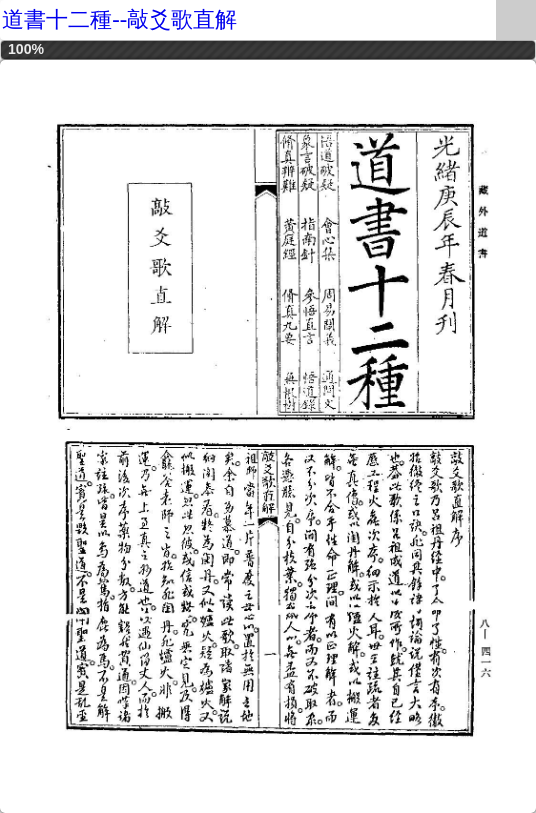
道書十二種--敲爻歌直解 (119, 19)
